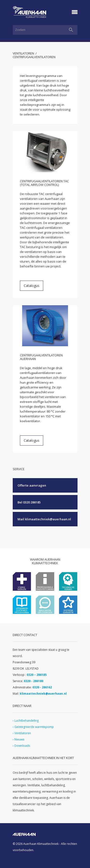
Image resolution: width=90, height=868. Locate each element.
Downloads (22, 746)
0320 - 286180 (33, 681)
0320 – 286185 (37, 675)
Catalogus (32, 286)
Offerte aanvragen (32, 485)
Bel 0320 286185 (29, 502)
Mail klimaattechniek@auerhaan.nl (44, 519)
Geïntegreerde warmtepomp (34, 727)
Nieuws (19, 739)
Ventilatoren (23, 53)
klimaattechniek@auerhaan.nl (43, 694)
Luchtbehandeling (27, 721)
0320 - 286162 (42, 687)
